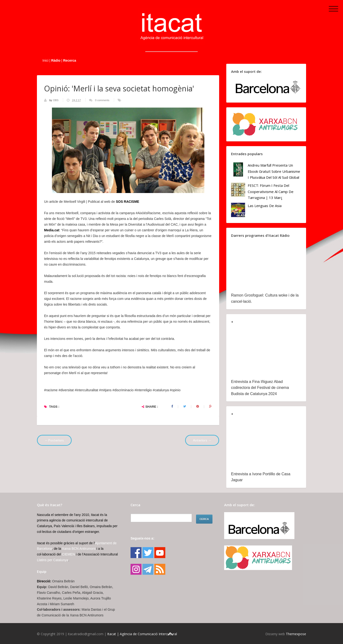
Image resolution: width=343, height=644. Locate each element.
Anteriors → (202, 440)
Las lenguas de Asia (265, 206)
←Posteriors (54, 440)
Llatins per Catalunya (53, 560)
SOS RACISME (127, 202)
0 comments (102, 100)
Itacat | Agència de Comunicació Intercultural (142, 634)
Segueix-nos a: (142, 538)
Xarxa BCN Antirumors (79, 549)
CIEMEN (68, 554)
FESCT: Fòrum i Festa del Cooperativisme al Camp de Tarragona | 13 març (271, 191)
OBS (56, 100)
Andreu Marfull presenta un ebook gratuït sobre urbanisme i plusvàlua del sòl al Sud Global (274, 171)
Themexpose (296, 634)
